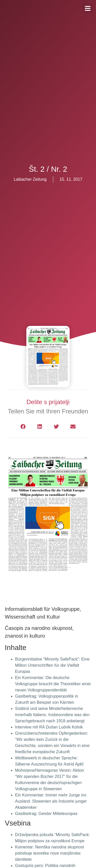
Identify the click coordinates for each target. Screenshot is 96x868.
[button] (23, 427)
